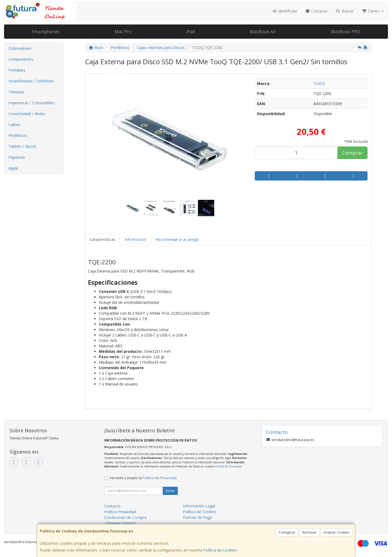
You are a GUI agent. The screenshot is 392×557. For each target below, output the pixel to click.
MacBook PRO (346, 32)
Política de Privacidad (229, 466)
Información (135, 239)
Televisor (16, 92)
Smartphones (46, 32)
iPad (191, 32)
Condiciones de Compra (125, 517)
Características (102, 239)
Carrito (373, 11)
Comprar (352, 153)
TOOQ (319, 83)
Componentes (21, 59)
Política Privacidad (120, 512)
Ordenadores (20, 48)
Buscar (345, 11)
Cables (14, 125)
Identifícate (284, 11)
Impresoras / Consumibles (32, 103)
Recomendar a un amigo (177, 239)
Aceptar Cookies (336, 532)
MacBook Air (263, 32)
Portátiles (17, 70)
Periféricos (18, 135)
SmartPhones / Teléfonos (31, 81)
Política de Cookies (220, 550)
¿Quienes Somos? (120, 523)
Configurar (287, 532)
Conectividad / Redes (27, 114)
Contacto (317, 11)
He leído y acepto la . (144, 478)
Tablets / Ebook (22, 146)
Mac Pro (123, 32)
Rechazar (310, 532)
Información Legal (199, 506)
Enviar (170, 491)
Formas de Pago (198, 517)
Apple (13, 168)
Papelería (17, 157)
